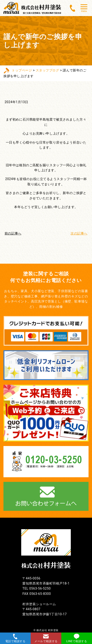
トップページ (22, 70)
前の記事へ (13, 233)
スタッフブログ (47, 70)
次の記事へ (79, 233)
